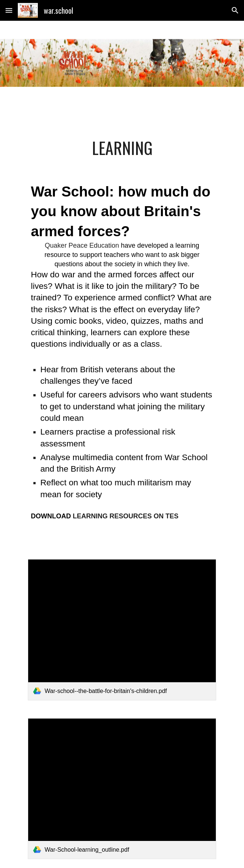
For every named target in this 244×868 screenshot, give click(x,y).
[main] (122, 148)
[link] (122, 630)
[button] (9, 10)
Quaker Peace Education (82, 245)
